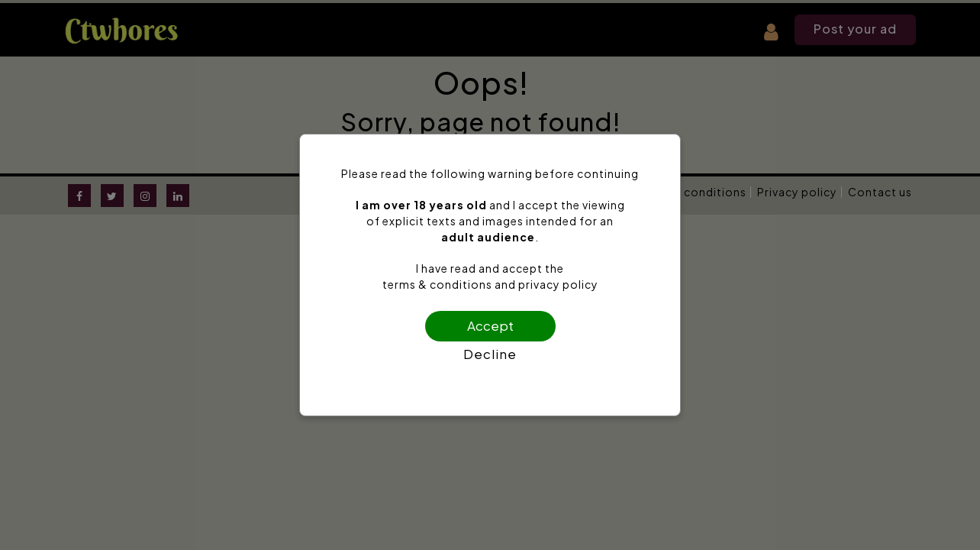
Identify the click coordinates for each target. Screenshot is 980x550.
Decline (490, 354)
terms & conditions (437, 284)
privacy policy (558, 284)
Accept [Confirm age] (490, 325)
